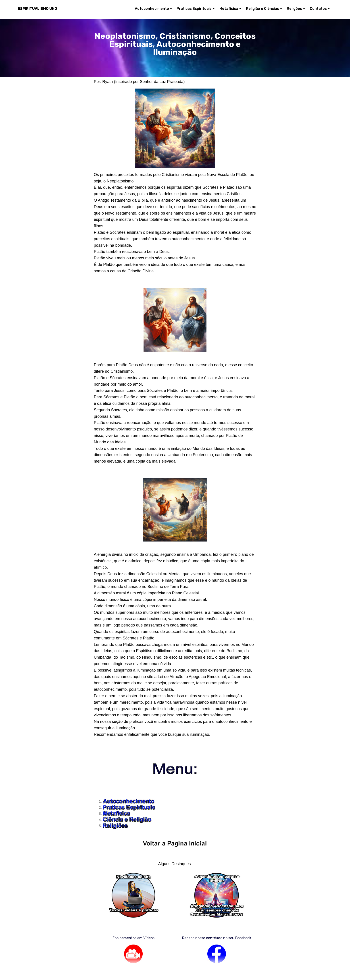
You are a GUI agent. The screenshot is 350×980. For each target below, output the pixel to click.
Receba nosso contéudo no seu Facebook (217, 938)
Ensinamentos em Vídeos (133, 938)
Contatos (318, 9)
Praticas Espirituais (194, 9)
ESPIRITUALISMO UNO (37, 9)
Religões (294, 9)
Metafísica (229, 9)
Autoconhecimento (152, 9)
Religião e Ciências (262, 9)
